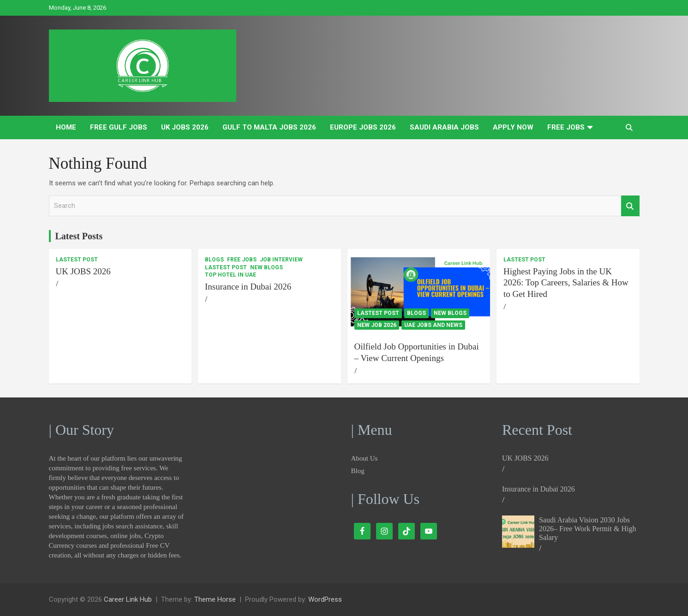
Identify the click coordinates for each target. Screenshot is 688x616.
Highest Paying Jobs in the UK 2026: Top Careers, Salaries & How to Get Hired (566, 283)
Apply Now (513, 127)
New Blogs (266, 267)
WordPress (325, 599)
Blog (358, 471)
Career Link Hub (128, 599)
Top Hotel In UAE (230, 275)
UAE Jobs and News (433, 325)
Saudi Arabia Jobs (444, 127)
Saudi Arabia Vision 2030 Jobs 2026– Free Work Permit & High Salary (587, 529)
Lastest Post (77, 260)
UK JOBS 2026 (185, 127)
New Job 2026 (377, 325)
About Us (365, 458)
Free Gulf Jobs (119, 127)
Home (66, 127)
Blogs (214, 260)
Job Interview (281, 260)
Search (630, 206)
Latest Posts (79, 236)
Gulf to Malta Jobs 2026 (269, 127)
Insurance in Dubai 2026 (248, 287)
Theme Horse (215, 599)
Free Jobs (566, 127)
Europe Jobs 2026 (363, 127)
